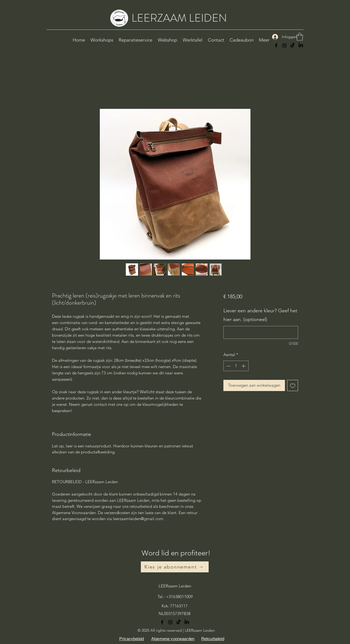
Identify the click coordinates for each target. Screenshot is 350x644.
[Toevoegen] (293, 385)
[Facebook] (276, 45)
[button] (300, 37)
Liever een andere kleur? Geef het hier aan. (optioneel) (260, 315)
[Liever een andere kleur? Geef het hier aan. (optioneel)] (261, 332)
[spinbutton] (236, 366)
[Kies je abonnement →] (175, 567)
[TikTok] (293, 45)
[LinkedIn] (301, 45)
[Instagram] (284, 45)
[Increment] (244, 366)
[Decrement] (228, 366)
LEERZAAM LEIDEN (179, 18)
